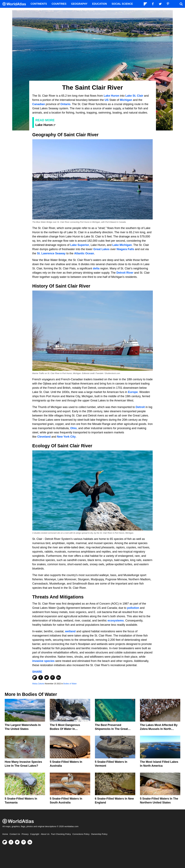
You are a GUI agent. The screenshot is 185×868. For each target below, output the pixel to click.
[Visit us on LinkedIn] (30, 842)
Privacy (25, 834)
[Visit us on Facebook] (11, 842)
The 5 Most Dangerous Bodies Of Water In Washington (65, 729)
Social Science (122, 4)
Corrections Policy (81, 834)
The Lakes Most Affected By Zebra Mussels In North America (159, 729)
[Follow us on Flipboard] (5, 842)
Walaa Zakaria (39, 684)
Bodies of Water (70, 684)
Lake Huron (111, 96)
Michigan (126, 100)
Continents (39, 4)
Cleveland (44, 437)
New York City (66, 437)
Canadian (39, 104)
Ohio (74, 428)
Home (5, 834)
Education (99, 4)
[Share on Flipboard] (35, 678)
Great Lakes (101, 249)
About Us (45, 834)
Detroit (140, 407)
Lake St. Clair (134, 96)
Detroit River (125, 273)
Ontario (65, 104)
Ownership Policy (99, 834)
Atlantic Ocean (84, 253)
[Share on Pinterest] (53, 678)
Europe (133, 392)
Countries (59, 4)
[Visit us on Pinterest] (24, 842)
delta (96, 268)
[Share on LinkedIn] (59, 678)
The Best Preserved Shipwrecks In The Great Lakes (111, 729)
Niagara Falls (125, 249)
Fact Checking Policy (61, 834)
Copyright (35, 834)
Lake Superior (80, 245)
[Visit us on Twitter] (17, 842)
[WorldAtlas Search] (181, 4)
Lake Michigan (122, 245)
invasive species (43, 661)
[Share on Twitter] (47, 678)
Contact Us (15, 834)
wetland (70, 631)
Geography (79, 4)
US (107, 100)
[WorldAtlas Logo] (15, 4)
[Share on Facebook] (41, 678)
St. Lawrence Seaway (51, 253)
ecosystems (116, 621)
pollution (133, 608)
